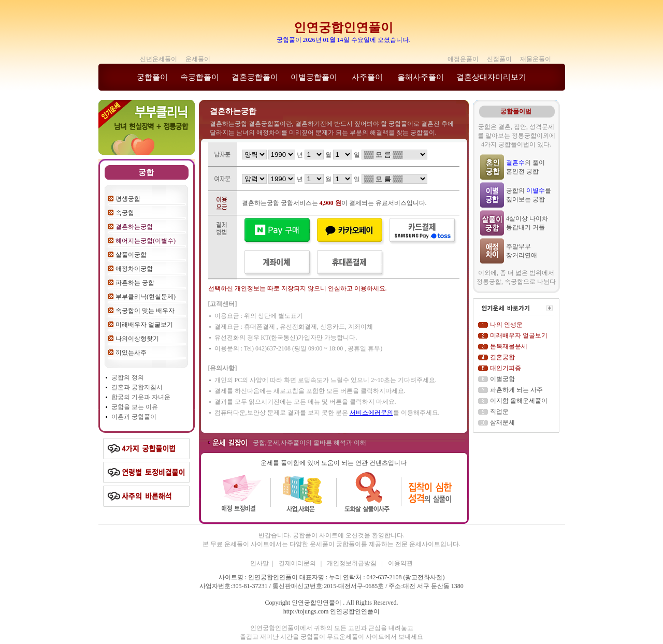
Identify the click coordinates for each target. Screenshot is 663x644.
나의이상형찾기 (137, 339)
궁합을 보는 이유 (135, 407)
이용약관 (400, 563)
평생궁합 (128, 199)
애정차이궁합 (134, 269)
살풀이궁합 (131, 255)
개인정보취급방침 (352, 563)
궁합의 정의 (128, 377)
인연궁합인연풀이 (343, 27)
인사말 (260, 563)
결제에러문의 (298, 563)
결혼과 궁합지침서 (137, 387)
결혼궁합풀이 (255, 77)
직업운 (499, 412)
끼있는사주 (131, 353)
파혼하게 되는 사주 (516, 390)
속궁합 (125, 213)
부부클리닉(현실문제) (146, 297)
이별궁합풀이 (314, 77)
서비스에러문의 (371, 413)
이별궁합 (502, 379)
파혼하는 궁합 (135, 283)
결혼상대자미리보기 (491, 77)
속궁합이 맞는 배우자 (145, 311)
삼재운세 (502, 422)
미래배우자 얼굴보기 (144, 325)
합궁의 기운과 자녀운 (141, 397)
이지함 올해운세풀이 (519, 401)
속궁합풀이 (200, 77)
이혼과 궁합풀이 (134, 417)
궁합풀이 (152, 77)
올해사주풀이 (421, 77)
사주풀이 (367, 77)
